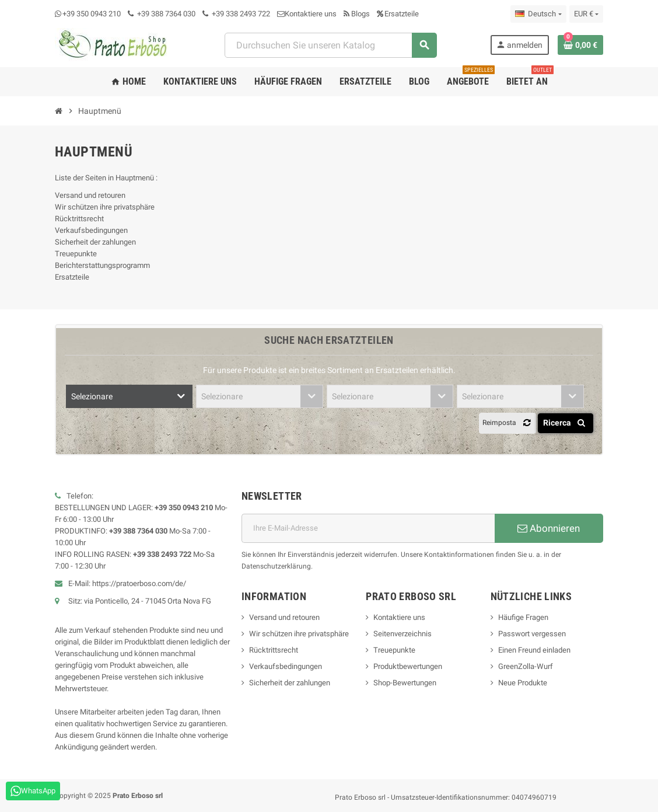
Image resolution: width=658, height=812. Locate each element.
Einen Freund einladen (534, 650)
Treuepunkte (76, 254)
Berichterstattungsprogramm (102, 265)
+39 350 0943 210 (92, 14)
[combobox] (330, 45)
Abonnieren (549, 528)
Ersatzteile (398, 14)
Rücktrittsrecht (79, 219)
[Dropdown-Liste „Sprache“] (538, 14)
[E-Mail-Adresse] (368, 528)
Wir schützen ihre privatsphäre (105, 207)
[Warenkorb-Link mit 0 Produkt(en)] (580, 45)
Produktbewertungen (408, 666)
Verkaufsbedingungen (91, 230)
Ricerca (566, 423)
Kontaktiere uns (307, 14)
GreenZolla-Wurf (526, 666)
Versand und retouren (90, 195)
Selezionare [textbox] (92, 396)
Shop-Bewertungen (405, 683)
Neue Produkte (523, 683)
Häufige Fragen (523, 617)
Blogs (357, 14)
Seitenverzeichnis (402, 634)
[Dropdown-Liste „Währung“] (586, 14)
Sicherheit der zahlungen (95, 242)
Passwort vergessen (532, 634)
